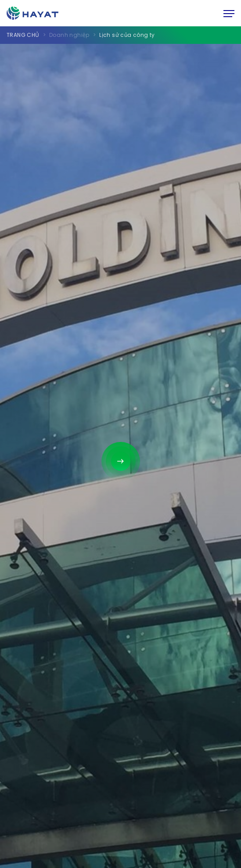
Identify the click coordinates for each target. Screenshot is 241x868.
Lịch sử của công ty (127, 35)
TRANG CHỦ (23, 35)
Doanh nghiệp (69, 35)
